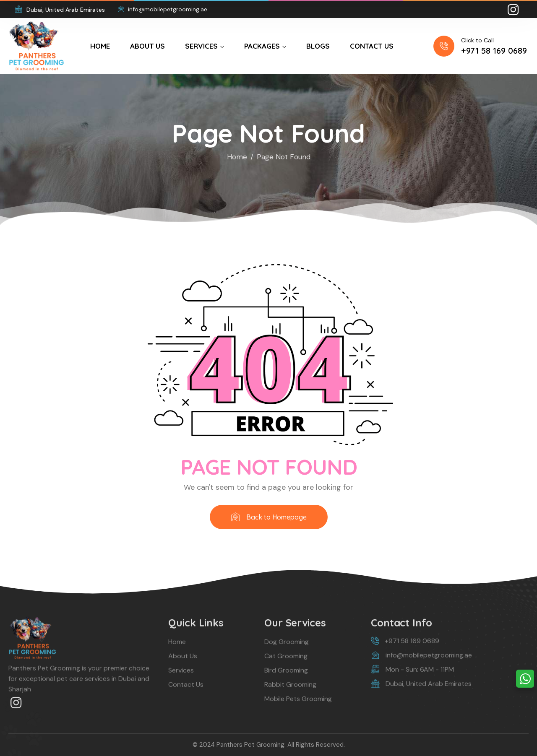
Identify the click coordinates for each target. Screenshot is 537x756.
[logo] (36, 45)
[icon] (514, 10)
